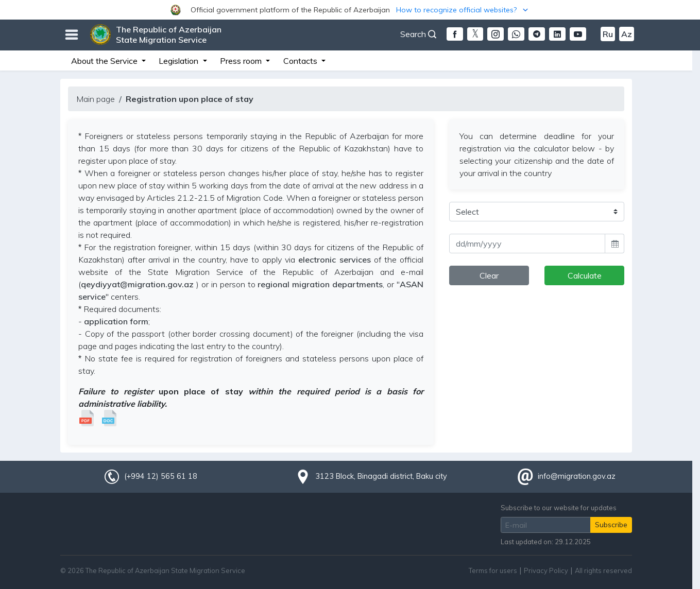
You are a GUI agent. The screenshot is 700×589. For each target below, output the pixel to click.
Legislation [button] (180, 61)
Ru (608, 34)
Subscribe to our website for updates (559, 508)
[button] (350, 10)
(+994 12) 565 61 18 (161, 476)
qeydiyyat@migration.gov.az (137, 284)
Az (627, 34)
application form (116, 321)
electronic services (334, 259)
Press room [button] (242, 61)
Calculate (585, 275)
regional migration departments (320, 284)
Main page (96, 99)
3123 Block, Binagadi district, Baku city (381, 476)
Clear (489, 275)
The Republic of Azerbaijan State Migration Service (169, 34)
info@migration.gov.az (577, 476)
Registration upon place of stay (190, 99)
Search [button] (418, 34)
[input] (527, 244)
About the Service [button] (105, 61)
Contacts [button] (301, 61)
